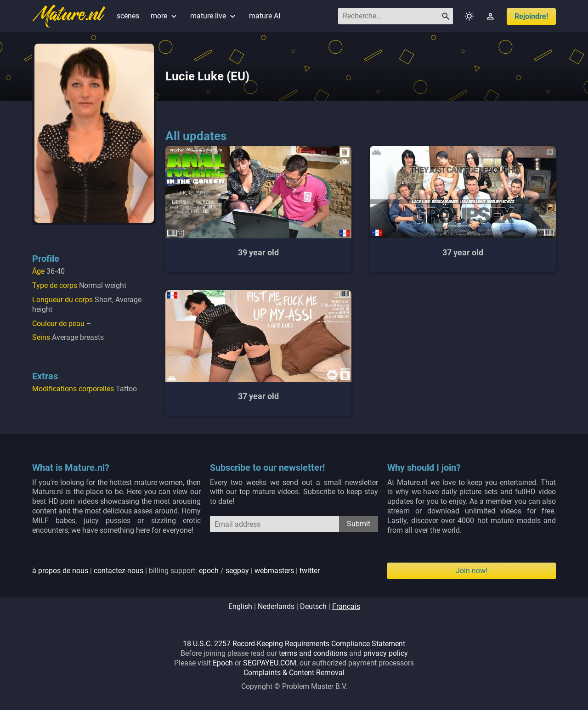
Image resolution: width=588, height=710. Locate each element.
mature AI (265, 16)
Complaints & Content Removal (294, 673)
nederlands (276, 606)
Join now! (472, 571)
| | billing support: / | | (176, 571)
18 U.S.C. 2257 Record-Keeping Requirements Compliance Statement (294, 644)
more (165, 16)
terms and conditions (313, 653)
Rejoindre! (531, 16)
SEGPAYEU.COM (270, 663)
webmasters (274, 571)
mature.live (214, 16)
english (240, 606)
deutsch (313, 606)
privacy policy (386, 653)
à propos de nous (60, 571)
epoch (209, 571)
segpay (237, 571)
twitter (310, 571)
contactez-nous (119, 571)
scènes (128, 16)
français (346, 606)
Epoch (223, 663)
